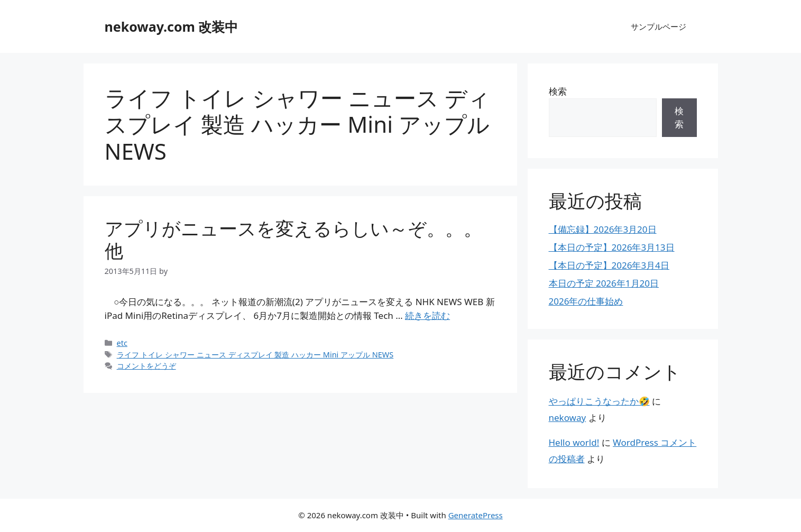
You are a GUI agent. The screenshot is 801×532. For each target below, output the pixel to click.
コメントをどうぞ (146, 366)
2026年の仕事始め (586, 301)
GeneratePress (476, 515)
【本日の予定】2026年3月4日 (609, 265)
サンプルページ (659, 26)
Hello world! (574, 442)
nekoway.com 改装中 (172, 26)
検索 (558, 91)
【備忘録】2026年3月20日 (603, 229)
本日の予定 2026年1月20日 (604, 283)
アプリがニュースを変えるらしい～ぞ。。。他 (293, 239)
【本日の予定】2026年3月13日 (612, 247)
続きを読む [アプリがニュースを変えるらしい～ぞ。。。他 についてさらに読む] (427, 315)
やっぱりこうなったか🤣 (599, 401)
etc (122, 343)
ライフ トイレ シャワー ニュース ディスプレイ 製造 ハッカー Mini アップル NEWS (255, 355)
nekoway (568, 418)
